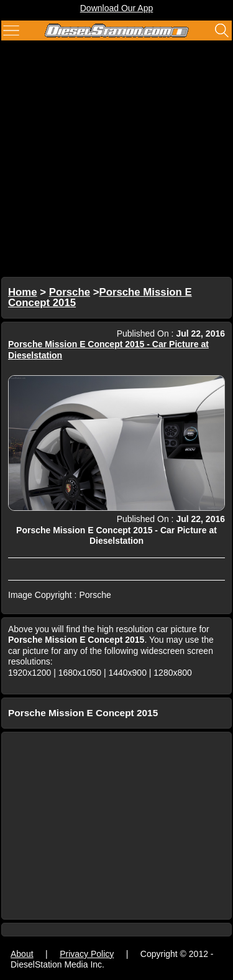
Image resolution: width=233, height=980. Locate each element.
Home (23, 292)
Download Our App (117, 8)
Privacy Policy (87, 954)
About (22, 954)
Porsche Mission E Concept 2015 (100, 298)
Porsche (70, 292)
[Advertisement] (116, 160)
